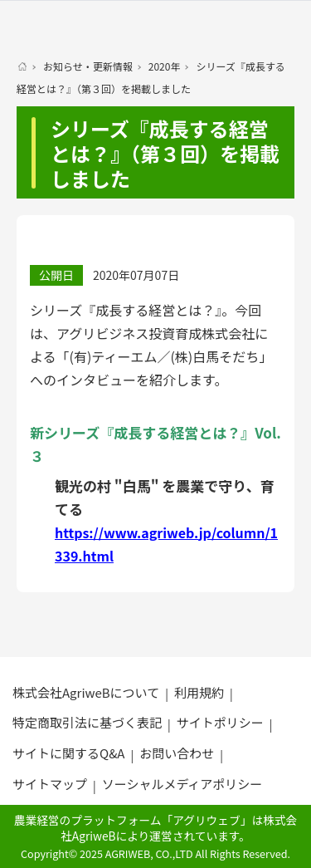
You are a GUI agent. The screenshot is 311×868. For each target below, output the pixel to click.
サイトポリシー (220, 722)
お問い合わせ (177, 753)
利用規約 (199, 692)
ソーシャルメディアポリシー (182, 784)
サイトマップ (50, 784)
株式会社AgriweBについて (86, 692)
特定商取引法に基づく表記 (87, 722)
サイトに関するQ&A (68, 753)
